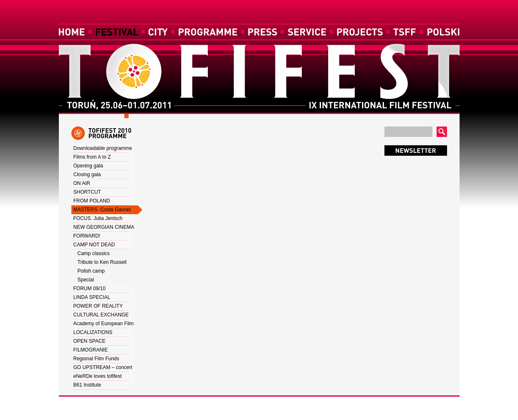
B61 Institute (87, 385)
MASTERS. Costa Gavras (102, 210)
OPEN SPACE (90, 341)
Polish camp (91, 271)
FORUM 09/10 (90, 288)
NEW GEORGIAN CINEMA (104, 227)
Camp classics (94, 253)
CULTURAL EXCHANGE (101, 315)
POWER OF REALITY (98, 306)
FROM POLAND (92, 201)
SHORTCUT (87, 192)
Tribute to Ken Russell (102, 262)
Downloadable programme (103, 148)
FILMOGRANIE (91, 350)
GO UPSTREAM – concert (103, 367)
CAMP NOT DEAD (94, 245)
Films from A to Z (92, 157)
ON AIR (82, 183)
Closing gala (87, 175)
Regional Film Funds (96, 359)
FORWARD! (87, 236)
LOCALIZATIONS (93, 332)
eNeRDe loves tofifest (98, 376)
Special (86, 280)
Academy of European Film (104, 324)
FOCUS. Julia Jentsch (98, 218)
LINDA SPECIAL (92, 297)
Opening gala (88, 166)
